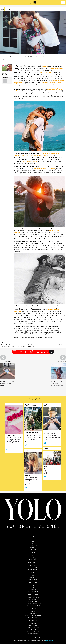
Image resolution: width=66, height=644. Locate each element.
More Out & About (33, 591)
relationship (17, 345)
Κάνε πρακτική (33, 601)
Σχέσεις (8, 9)
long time (31, 346)
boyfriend (28, 345)
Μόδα (33, 555)
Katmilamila (33, 625)
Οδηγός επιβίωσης (33, 598)
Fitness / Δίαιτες (33, 565)
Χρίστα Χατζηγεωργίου (6, 74)
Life (2, 9)
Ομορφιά (33, 557)
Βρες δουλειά (33, 599)
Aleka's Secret (33, 633)
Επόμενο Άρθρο (62, 362)
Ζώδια (33, 611)
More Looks (33, 559)
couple (23, 345)
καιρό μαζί (59, 345)
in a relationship (35, 345)
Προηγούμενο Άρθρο (6, 362)
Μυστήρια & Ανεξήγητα (33, 615)
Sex (33, 543)
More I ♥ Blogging (33, 631)
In (33, 587)
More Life (33, 549)
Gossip (33, 575)
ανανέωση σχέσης (51, 345)
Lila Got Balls (33, 623)
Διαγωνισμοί (33, 547)
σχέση (6, 345)
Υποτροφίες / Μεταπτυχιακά (33, 603)
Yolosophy (33, 629)
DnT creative (34, 641)
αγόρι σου (43, 345)
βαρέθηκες (14, 346)
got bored (20, 346)
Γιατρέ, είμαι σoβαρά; (33, 567)
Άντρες (33, 539)
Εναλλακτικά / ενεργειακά (33, 613)
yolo (3, 345)
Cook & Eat (33, 589)
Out (33, 586)
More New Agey (33, 617)
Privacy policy (30, 638)
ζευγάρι (11, 345)
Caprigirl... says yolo (33, 627)
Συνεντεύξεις (33, 577)
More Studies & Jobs (33, 605)
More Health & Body (33, 569)
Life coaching (33, 545)
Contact (37, 638)
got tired (26, 346)
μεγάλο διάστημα (6, 346)
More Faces (33, 579)
